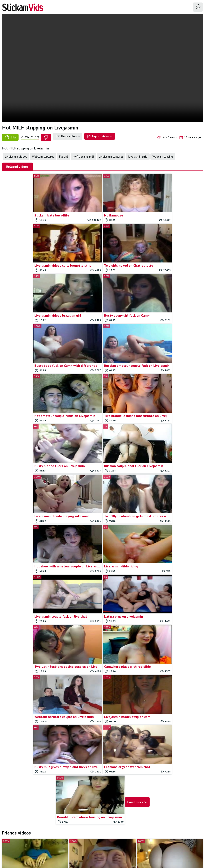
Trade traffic (130, 844)
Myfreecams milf (83, 157)
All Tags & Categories (66, 844)
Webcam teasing (163, 157)
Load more (136, 590)
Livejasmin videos (16, 157)
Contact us (91, 844)
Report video (100, 137)
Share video (68, 137)
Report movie (109, 844)
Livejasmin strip (138, 157)
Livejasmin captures (111, 157)
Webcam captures (43, 157)
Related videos (17, 167)
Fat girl (64, 157)
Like (10, 137)
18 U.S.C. (147, 844)
